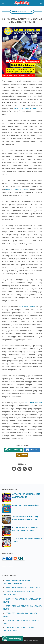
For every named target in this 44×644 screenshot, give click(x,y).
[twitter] (19, 469)
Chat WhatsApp (14, 450)
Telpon (22, 455)
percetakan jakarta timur (8, 567)
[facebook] (14, 469)
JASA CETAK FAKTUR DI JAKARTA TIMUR (23, 588)
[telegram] (30, 469)
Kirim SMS (32, 450)
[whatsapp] (25, 469)
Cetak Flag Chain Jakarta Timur (26, 505)
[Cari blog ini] (41, 3)
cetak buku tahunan (27, 307)
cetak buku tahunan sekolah (27, 108)
